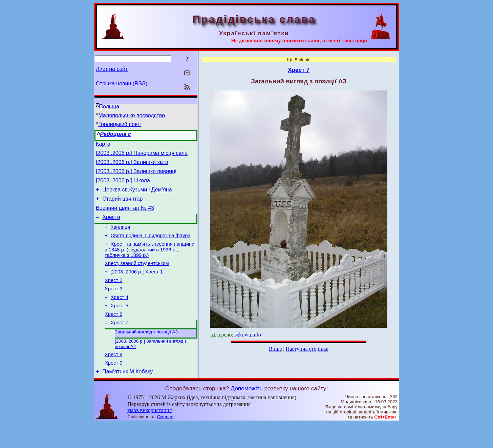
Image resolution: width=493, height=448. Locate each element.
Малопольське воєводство (132, 115)
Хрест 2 (113, 296)
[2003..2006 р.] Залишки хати (132, 165)
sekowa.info (248, 335)
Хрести (111, 226)
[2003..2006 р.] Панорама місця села (142, 155)
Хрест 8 (113, 377)
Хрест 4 (120, 314)
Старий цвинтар (122, 206)
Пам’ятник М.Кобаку (127, 396)
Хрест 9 (113, 387)
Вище (275, 349)
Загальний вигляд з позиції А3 (146, 353)
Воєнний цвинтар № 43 (125, 216)
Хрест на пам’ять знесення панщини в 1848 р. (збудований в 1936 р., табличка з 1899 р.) (149, 262)
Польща (109, 107)
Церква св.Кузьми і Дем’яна (137, 196)
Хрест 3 (113, 305)
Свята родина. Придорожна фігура (151, 247)
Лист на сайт (112, 69)
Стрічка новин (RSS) (122, 84)
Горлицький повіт (120, 124)
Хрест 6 (113, 333)
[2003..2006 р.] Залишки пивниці (136, 175)
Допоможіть (246, 413)
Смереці (166, 441)
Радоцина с (115, 134)
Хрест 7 (120, 343)
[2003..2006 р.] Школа (123, 186)
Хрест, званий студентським (137, 277)
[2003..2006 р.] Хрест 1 (137, 286)
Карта (103, 145)
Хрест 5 (120, 324)
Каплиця (121, 237)
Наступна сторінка (307, 349)
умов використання (149, 435)
